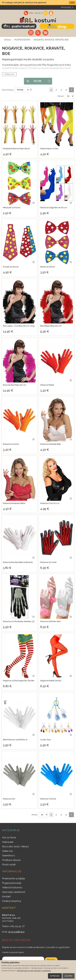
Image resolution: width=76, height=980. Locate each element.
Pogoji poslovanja (12, 883)
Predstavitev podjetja (14, 879)
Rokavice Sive (9, 799)
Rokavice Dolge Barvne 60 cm (54, 208)
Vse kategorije (31, 33)
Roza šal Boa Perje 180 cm (15, 385)
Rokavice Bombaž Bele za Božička (18, 562)
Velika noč (8, 851)
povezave (66, 7)
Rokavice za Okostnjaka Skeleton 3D (19, 621)
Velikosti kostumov (12, 888)
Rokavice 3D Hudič (48, 562)
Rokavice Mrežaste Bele (51, 444)
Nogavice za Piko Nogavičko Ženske (19, 681)
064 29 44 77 (17, 926)
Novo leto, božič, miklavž (16, 847)
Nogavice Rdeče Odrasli (51, 681)
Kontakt (6, 897)
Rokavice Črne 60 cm (50, 503)
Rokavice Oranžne (11, 444)
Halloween (8, 842)
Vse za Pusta (9, 838)
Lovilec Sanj (45, 740)
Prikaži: (61, 96)
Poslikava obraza (11, 860)
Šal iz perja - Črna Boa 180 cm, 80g (19, 326)
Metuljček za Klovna (12, 208)
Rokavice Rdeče (47, 385)
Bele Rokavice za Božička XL (15, 740)
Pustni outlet (9, 865)
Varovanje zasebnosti (14, 892)
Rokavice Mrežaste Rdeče (14, 503)
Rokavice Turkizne (48, 799)
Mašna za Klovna (48, 267)
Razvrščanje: (8, 90)
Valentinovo (9, 856)
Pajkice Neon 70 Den (49, 149)
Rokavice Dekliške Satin (51, 621)
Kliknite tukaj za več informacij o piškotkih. (34, 971)
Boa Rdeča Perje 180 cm (51, 326)
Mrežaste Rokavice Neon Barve (16, 149)
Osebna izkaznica (12, 901)
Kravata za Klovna (11, 267)
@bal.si (21, 932)
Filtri (33, 81)
